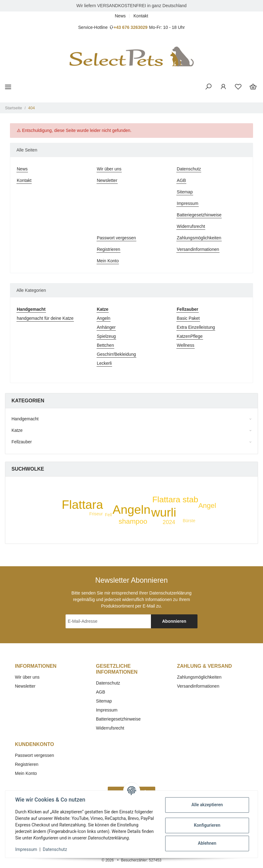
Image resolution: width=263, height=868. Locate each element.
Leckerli (104, 363)
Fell (109, 515)
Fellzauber (22, 442)
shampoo (133, 521)
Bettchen (105, 345)
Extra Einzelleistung (196, 327)
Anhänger (106, 327)
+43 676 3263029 (131, 27)
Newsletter (107, 180)
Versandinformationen (198, 249)
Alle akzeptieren (207, 805)
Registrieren (109, 249)
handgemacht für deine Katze (45, 318)
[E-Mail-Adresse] (108, 621)
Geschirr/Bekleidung (116, 354)
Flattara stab (175, 500)
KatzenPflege (190, 336)
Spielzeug (107, 336)
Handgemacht (25, 419)
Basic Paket (188, 318)
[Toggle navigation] (8, 87)
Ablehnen (207, 843)
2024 (169, 522)
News (120, 16)
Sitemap (185, 192)
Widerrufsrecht (191, 226)
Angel (207, 506)
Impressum (187, 203)
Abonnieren (174, 621)
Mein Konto (108, 261)
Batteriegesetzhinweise (199, 215)
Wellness (186, 345)
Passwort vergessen (116, 238)
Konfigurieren (207, 825)
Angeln (104, 318)
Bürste (189, 521)
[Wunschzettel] (238, 87)
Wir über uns (109, 169)
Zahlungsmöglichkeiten (199, 238)
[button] (208, 87)
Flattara (82, 505)
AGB (181, 180)
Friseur (96, 514)
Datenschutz (189, 169)
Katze (17, 430)
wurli (164, 512)
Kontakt (141, 16)
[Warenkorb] (253, 87)
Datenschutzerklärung (170, 593)
